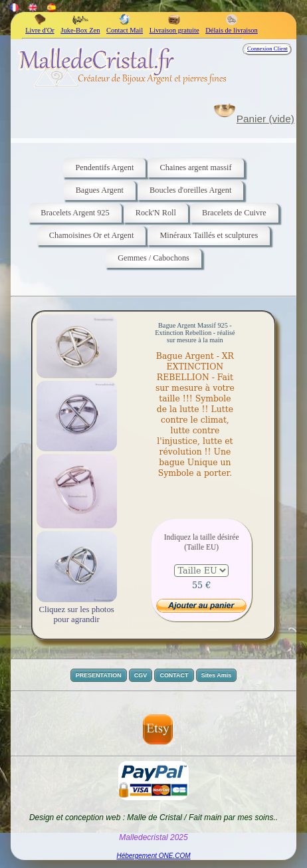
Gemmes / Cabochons (153, 258)
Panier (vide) (265, 119)
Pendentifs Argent (104, 167)
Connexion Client (267, 49)
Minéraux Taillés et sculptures (209, 235)
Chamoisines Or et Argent (92, 235)
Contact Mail (125, 27)
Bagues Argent (100, 190)
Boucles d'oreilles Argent (190, 190)
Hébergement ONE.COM (153, 856)
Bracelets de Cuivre (234, 213)
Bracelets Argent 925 (75, 213)
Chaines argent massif (195, 167)
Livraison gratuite (174, 27)
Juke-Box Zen (80, 27)
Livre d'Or (40, 27)
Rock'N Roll (156, 213)
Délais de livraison (232, 27)
